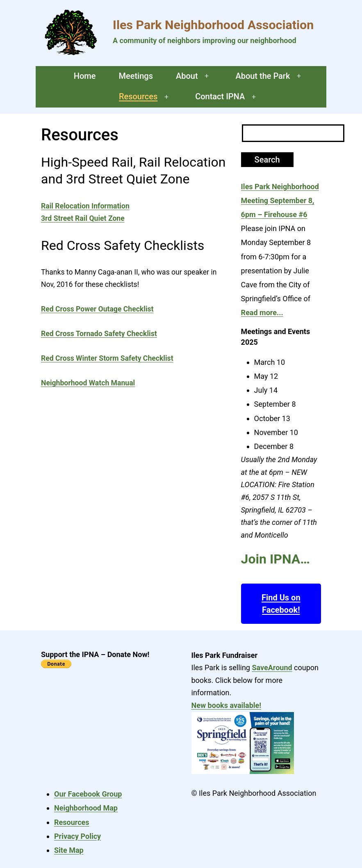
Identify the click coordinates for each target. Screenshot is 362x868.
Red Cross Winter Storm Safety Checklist (107, 358)
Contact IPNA (220, 96)
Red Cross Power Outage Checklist (97, 309)
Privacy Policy (77, 836)
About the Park (263, 76)
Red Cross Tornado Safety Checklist (99, 334)
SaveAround (272, 668)
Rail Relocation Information (85, 206)
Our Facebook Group (88, 794)
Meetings (135, 76)
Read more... (262, 313)
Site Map (69, 850)
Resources (138, 96)
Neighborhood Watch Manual (88, 383)
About (187, 76)
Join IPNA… (275, 559)
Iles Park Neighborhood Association (213, 25)
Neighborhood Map (86, 808)
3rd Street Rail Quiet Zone (83, 218)
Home (85, 76)
